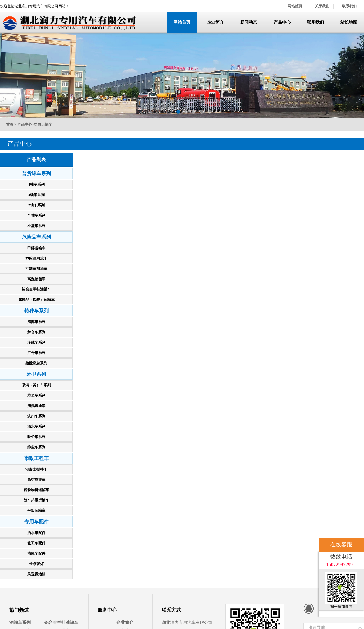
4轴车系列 (36, 185)
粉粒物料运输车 (36, 490)
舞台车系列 (36, 332)
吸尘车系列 (36, 437)
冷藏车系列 (36, 342)
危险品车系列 (36, 237)
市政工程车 (36, 458)
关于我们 (322, 6)
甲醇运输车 (36, 248)
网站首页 (295, 6)
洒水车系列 (36, 427)
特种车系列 (36, 311)
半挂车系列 (36, 216)
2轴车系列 (36, 205)
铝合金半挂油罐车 (36, 289)
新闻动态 (249, 22)
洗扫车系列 (36, 416)
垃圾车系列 (36, 396)
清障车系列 (36, 322)
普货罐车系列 (36, 173)
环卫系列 (36, 374)
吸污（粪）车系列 (36, 385)
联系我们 (349, 6)
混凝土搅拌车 (36, 469)
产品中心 (282, 22)
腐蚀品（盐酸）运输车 (36, 300)
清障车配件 (36, 553)
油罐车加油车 (36, 269)
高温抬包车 (36, 279)
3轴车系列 (36, 195)
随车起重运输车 (36, 500)
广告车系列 (36, 353)
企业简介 (215, 22)
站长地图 (349, 22)
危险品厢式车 (36, 258)
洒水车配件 (36, 533)
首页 (10, 124)
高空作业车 (36, 480)
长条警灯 (36, 564)
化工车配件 (36, 543)
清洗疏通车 (36, 406)
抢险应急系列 (36, 363)
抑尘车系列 (36, 447)
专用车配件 (36, 522)
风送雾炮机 (36, 574)
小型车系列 (36, 226)
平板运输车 (36, 511)
